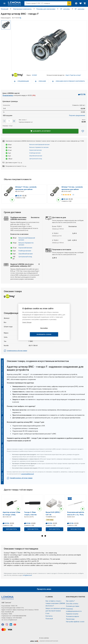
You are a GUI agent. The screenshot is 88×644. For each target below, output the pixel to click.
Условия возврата (72, 616)
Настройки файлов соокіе (75, 622)
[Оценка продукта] (67, 194)
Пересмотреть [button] (12, 529)
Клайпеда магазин (35, 152)
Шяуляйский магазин (36, 155)
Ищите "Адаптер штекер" (73, 75)
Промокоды (70, 619)
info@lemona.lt (27, 575)
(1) (73, 194)
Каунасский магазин (36, 149)
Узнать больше (27, 325)
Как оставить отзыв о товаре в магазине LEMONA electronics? (55, 603)
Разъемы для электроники (46, 9)
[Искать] (69, 3)
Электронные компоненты (22, 9)
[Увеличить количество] (4, 120)
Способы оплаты (72, 604)
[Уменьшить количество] (14, 120)
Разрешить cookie (56, 331)
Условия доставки (73, 606)
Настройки (32, 331)
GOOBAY (34, 75)
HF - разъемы (65, 9)
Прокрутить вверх (44, 589)
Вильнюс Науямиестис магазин (39, 146)
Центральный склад (36, 158)
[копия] (20, 18)
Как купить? (70, 601)
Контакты (49, 616)
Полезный (49, 619)
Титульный (4, 9)
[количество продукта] (9, 120)
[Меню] (4, 3)
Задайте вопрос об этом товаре (15, 350)
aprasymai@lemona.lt (28, 474)
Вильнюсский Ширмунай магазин (39, 144)
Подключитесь (8, 95)
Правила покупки (72, 614)
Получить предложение (77, 115)
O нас (47, 613)
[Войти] (76, 3)
